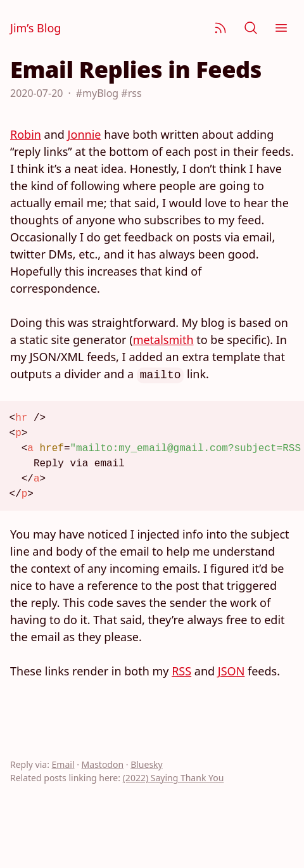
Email (63, 764)
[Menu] (281, 28)
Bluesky (147, 764)
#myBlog (97, 93)
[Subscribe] (220, 28)
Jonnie (85, 134)
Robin (26, 134)
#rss (131, 93)
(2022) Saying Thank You (174, 778)
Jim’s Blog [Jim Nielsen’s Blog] (35, 28)
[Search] (251, 28)
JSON (231, 671)
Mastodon (103, 764)
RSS (181, 671)
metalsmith (163, 340)
